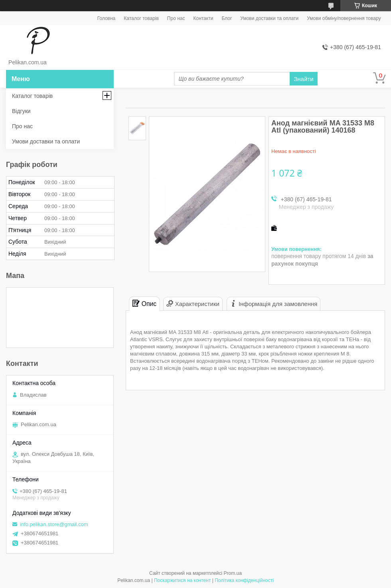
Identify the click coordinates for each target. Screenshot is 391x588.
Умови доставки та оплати (269, 18)
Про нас (176, 18)
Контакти (203, 18)
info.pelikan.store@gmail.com (54, 524)
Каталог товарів (141, 18)
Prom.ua (233, 573)
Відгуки (21, 111)
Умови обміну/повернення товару (344, 18)
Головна (107, 18)
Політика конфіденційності (244, 580)
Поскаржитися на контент (182, 580)
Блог (227, 18)
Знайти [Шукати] (303, 79)
